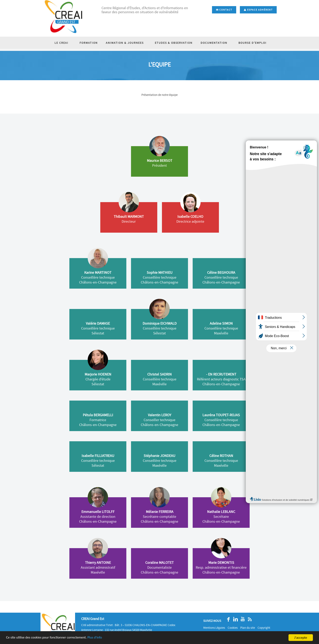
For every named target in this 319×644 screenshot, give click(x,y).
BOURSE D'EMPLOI (248, 43)
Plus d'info (95, 638)
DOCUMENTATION (212, 43)
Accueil (260, 57)
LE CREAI (66, 43)
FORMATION (90, 43)
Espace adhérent (258, 10)
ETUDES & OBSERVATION (172, 43)
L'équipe (274, 57)
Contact (224, 10)
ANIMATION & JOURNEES (126, 43)
